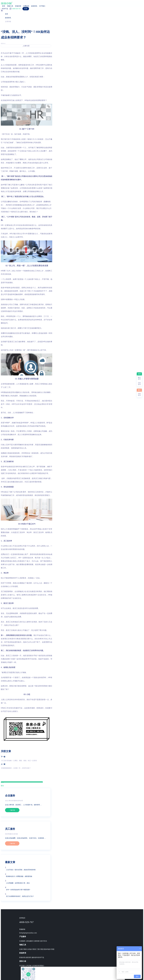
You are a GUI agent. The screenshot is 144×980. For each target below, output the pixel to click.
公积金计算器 (31, 949)
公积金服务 (29, 941)
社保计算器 (23, 949)
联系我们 (41, 966)
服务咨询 (35, 957)
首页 (4, 6)
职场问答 (18, 6)
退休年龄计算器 (49, 949)
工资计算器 (40, 949)
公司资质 (35, 966)
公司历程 (28, 966)
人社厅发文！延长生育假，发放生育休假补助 (21, 870)
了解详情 (12, 810)
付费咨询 (26, 6)
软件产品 (41, 957)
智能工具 (10, 6)
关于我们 (42, 6)
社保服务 (22, 941)
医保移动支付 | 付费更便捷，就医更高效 (19, 876)
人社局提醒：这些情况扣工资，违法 (18, 883)
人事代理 (26, 46)
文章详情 (8, 22)
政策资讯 (34, 6)
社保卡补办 (43, 941)
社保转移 (36, 941)
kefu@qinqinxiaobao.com (28, 933)
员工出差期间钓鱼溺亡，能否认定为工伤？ (20, 896)
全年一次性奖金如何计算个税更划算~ (18, 890)
